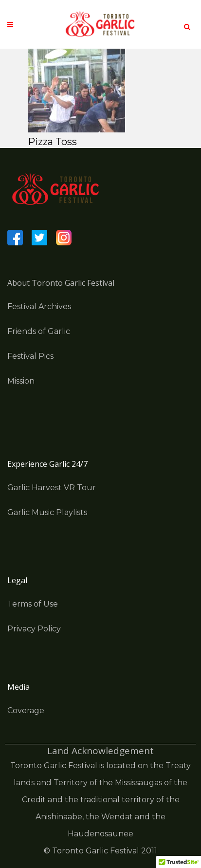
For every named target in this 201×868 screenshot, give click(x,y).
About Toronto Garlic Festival (61, 283)
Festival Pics (30, 356)
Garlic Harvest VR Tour (52, 488)
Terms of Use (33, 604)
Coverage (26, 711)
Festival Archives (39, 306)
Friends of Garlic (39, 331)
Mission (21, 381)
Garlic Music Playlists (47, 512)
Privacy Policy (34, 629)
